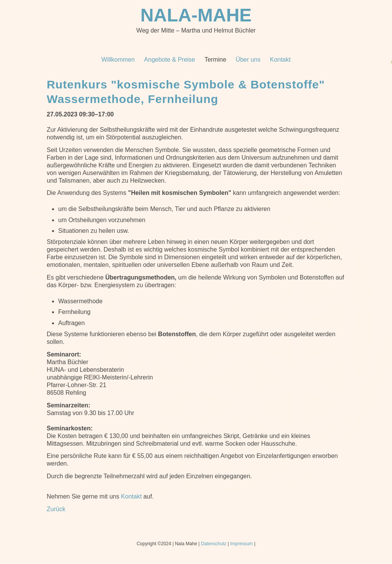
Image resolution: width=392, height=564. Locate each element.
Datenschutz (214, 544)
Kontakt (131, 496)
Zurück (56, 509)
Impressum (241, 544)
